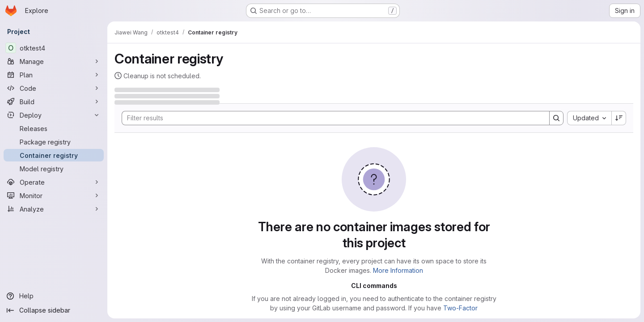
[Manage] (54, 61)
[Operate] (54, 182)
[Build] (54, 102)
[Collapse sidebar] (54, 310)
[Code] (54, 88)
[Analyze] (54, 209)
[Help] (54, 296)
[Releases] (54, 128)
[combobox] (589, 118)
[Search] (331, 118)
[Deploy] (54, 115)
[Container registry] (54, 155)
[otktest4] (54, 48)
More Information (398, 270)
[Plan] (54, 75)
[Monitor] (54, 195)
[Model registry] (54, 169)
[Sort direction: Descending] (619, 118)
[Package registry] (54, 142)
